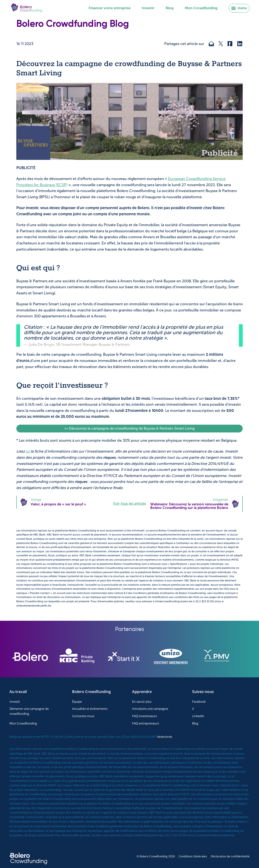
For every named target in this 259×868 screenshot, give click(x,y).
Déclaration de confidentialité (230, 856)
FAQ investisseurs (145, 716)
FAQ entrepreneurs (146, 723)
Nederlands (165, 737)
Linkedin (198, 716)
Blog (170, 8)
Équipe (77, 702)
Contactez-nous (83, 716)
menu (239, 8)
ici (28, 451)
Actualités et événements (90, 709)
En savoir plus (142, 702)
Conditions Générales (193, 856)
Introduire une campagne (150, 709)
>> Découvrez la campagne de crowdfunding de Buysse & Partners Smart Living (129, 428)
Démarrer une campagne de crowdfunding (29, 711)
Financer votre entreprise (110, 8)
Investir (148, 8)
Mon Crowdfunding (201, 8)
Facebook (199, 702)
